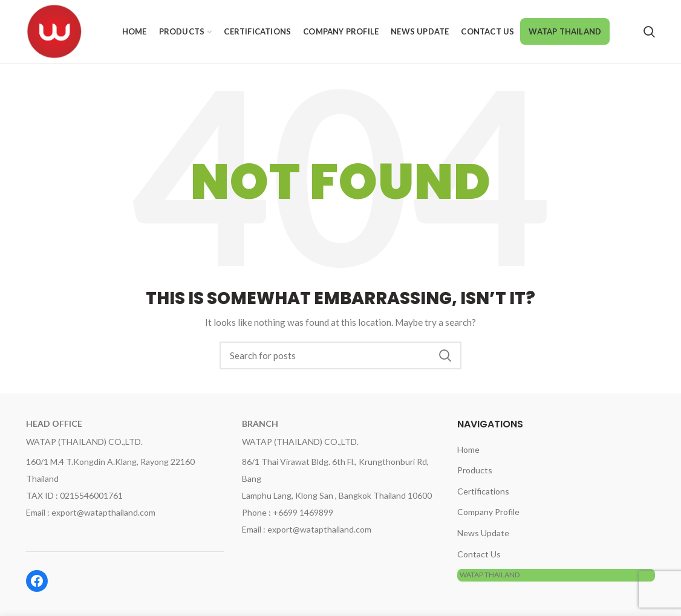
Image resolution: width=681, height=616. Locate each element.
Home (468, 449)
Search (445, 355)
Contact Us (479, 554)
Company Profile (488, 512)
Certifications (483, 491)
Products (475, 470)
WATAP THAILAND (490, 575)
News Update (483, 533)
